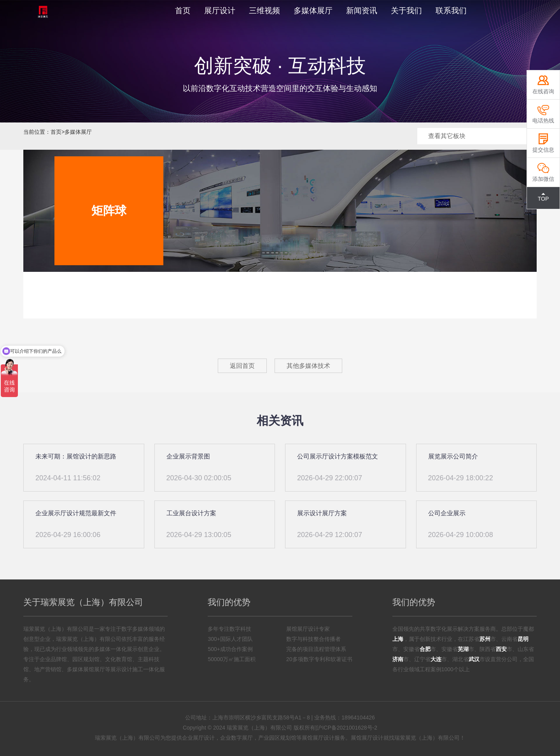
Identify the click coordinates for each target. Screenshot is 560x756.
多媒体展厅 (313, 10)
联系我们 (451, 10)
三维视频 (264, 10)
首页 (183, 10)
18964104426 (358, 717)
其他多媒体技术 (308, 366)
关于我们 (406, 10)
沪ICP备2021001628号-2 (347, 728)
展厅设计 (220, 10)
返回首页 (242, 366)
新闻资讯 (362, 10)
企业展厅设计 (198, 738)
